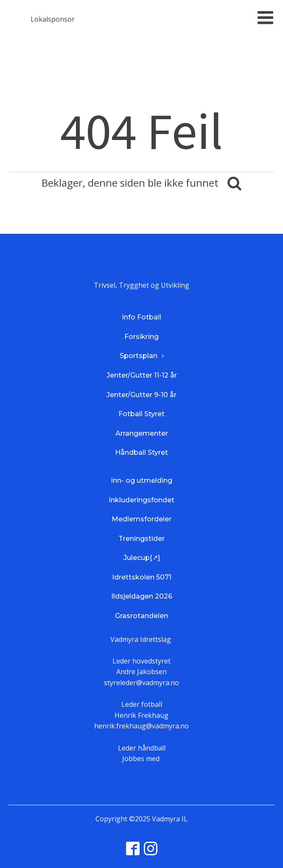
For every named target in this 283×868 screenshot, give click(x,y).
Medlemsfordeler (141, 519)
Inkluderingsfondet (141, 500)
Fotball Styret (141, 414)
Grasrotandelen (141, 616)
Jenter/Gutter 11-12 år (142, 375)
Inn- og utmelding (141, 480)
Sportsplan (139, 356)
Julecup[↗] (142, 558)
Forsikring (141, 337)
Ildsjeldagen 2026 (142, 596)
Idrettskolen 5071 (142, 577)
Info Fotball (141, 317)
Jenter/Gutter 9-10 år (141, 395)
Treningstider (141, 539)
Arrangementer (142, 433)
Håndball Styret (141, 452)
